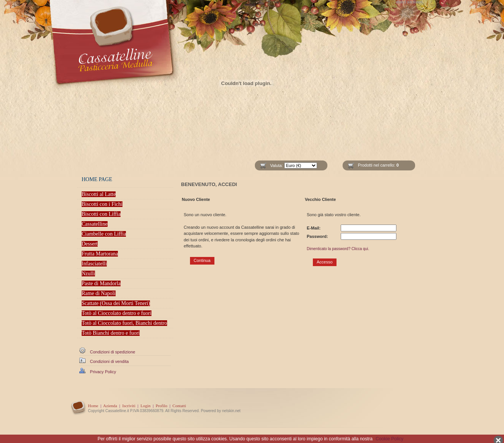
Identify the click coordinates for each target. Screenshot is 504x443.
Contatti (179, 406)
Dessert (90, 244)
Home (93, 406)
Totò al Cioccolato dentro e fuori (117, 313)
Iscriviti (129, 406)
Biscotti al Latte (99, 194)
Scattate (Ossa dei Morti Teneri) (116, 303)
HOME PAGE (97, 179)
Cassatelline (95, 224)
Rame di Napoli (99, 293)
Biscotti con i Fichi (102, 204)
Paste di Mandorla (101, 283)
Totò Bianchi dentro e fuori (111, 333)
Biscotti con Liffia (101, 214)
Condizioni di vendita (109, 361)
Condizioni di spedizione (113, 352)
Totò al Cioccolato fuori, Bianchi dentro (124, 323)
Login (145, 406)
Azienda (110, 406)
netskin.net (231, 411)
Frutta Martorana (100, 254)
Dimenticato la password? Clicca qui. (338, 249)
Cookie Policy (390, 439)
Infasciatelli (94, 264)
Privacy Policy (103, 372)
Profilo (162, 406)
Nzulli (88, 274)
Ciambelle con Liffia (104, 234)
